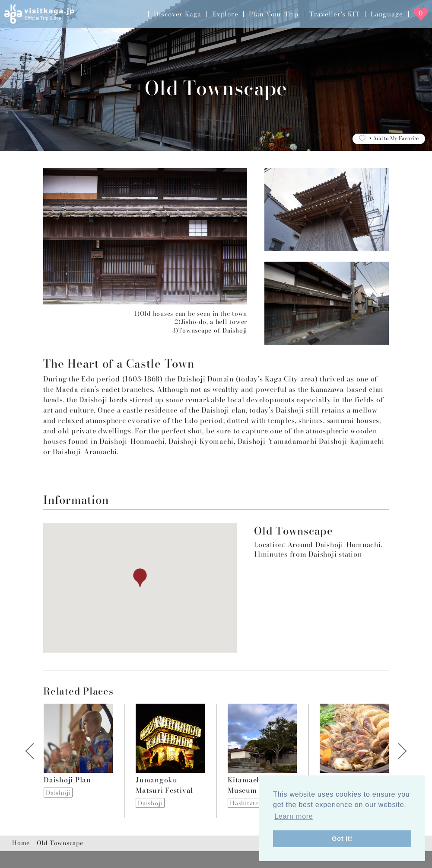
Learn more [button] (294, 816)
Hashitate (244, 803)
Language (387, 14)
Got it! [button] (342, 839)
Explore (225, 14)
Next (398, 761)
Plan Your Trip (274, 14)
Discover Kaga (178, 14)
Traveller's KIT (335, 14)
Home (21, 843)
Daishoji (58, 793)
